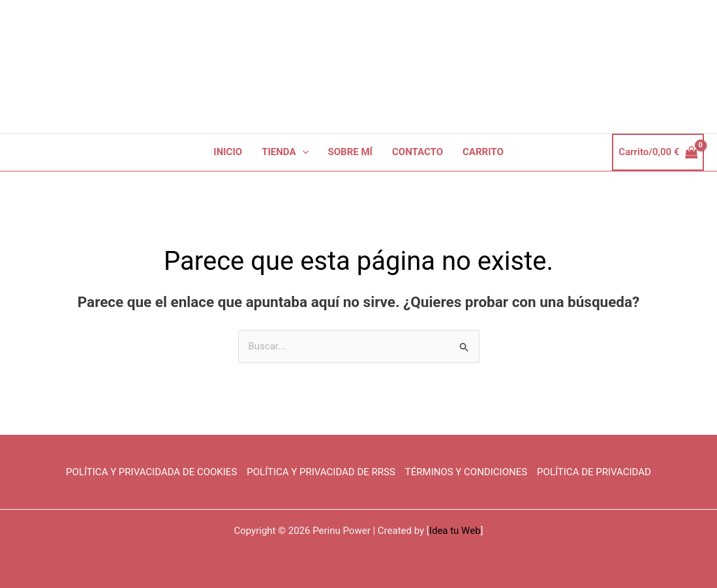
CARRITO (483, 152)
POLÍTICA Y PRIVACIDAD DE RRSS (321, 472)
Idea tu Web (455, 531)
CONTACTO (418, 152)
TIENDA (285, 152)
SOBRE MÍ (350, 152)
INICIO (228, 152)
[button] (302, 152)
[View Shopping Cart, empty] (658, 152)
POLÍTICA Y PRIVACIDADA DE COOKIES (151, 472)
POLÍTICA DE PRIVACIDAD (594, 472)
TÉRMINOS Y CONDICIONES (466, 472)
